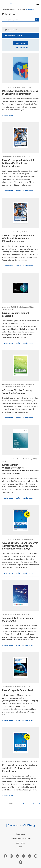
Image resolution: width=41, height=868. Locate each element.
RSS (20, 847)
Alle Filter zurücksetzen (21, 48)
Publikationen (30, 9)
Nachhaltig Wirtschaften (19, 9)
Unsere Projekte (6, 9)
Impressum (20, 834)
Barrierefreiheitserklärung (21, 838)
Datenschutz (20, 843)
